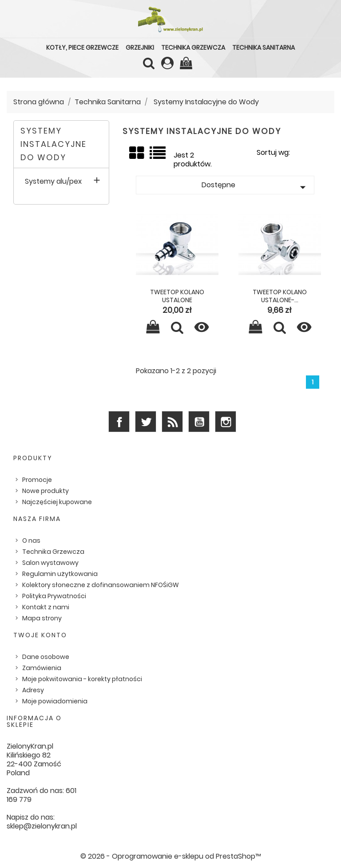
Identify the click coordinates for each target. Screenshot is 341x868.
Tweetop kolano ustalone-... (280, 296)
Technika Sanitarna (264, 47)
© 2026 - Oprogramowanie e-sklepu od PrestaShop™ (171, 856)
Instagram (226, 422)
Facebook (119, 422)
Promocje (37, 480)
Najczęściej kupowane (57, 502)
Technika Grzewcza (193, 47)
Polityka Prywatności (54, 596)
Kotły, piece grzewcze (82, 47)
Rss (172, 422)
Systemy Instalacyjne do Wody (54, 144)
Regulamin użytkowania (60, 574)
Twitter (146, 422)
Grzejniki (140, 47)
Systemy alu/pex (53, 182)
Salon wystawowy (50, 563)
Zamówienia (42, 668)
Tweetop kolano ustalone (177, 296)
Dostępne (256, 187)
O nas (31, 541)
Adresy (33, 690)
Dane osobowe (46, 657)
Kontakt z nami (46, 607)
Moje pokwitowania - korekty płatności (82, 679)
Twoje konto (40, 635)
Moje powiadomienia (55, 701)
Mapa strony (42, 618)
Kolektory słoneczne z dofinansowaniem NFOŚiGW (101, 585)
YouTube (199, 422)
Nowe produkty (46, 491)
